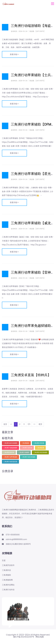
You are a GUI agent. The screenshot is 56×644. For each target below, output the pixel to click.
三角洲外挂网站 (8, 585)
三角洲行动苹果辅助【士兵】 (33, 75)
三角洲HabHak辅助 (10, 443)
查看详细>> (14, 54)
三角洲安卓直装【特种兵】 (31, 375)
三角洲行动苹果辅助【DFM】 (33, 124)
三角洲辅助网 (7, 580)
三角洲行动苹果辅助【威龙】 (33, 223)
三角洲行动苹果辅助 (10, 457)
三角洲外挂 (6, 570)
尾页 (40, 424)
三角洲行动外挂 (27, 448)
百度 (4, 561)
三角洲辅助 (25, 443)
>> (34, 424)
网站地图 (40, 637)
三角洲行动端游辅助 (10, 448)
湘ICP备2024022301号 (24, 637)
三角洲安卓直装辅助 (40, 452)
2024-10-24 (23, 31)
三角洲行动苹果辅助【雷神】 (33, 272)
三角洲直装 (40, 448)
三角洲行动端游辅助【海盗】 (33, 26)
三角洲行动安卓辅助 (28, 457)
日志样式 (5, 27)
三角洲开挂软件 (8, 565)
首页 (5, 424)
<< (11, 424)
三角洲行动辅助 (24, 452)
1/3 (29, 424)
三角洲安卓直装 (39, 443)
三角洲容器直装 (9, 452)
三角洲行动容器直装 (10, 462)
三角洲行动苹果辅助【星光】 (33, 174)
